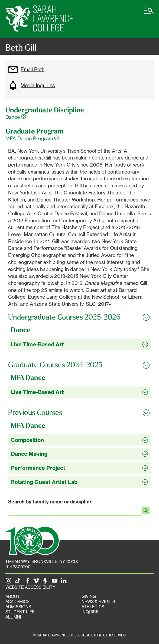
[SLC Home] (39, 19)
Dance (16, 117)
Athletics (93, 607)
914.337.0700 (18, 567)
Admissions (18, 607)
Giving (89, 596)
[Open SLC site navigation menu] (149, 14)
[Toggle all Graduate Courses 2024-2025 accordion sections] (79, 365)
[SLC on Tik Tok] (19, 582)
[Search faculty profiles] (146, 511)
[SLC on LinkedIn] (65, 582)
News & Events (98, 602)
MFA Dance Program (32, 138)
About (13, 596)
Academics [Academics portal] (17, 602)
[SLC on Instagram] (9, 582)
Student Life (20, 612)
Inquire (90, 612)
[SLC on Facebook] (28, 582)
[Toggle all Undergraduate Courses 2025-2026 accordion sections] (79, 317)
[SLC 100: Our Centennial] (33, 540)
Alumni (13, 617)
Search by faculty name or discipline (50, 502)
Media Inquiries (31, 86)
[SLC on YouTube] (56, 582)
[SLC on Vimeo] (37, 582)
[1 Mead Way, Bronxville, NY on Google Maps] (42, 562)
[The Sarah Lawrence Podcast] (46, 582)
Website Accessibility (30, 587)
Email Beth (26, 70)
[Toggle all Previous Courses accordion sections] (79, 412)
